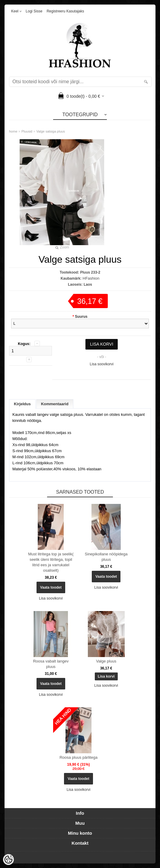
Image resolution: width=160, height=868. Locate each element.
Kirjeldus (22, 404)
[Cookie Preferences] (8, 860)
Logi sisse (34, 11)
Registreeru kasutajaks (65, 11)
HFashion (91, 278)
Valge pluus (106, 661)
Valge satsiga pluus (51, 131)
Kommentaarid (55, 404)
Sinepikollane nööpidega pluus (106, 557)
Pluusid (27, 131)
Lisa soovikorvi (102, 364)
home (13, 131)
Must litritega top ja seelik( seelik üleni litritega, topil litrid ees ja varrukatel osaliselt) (51, 562)
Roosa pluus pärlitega (78, 757)
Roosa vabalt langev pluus (51, 664)
